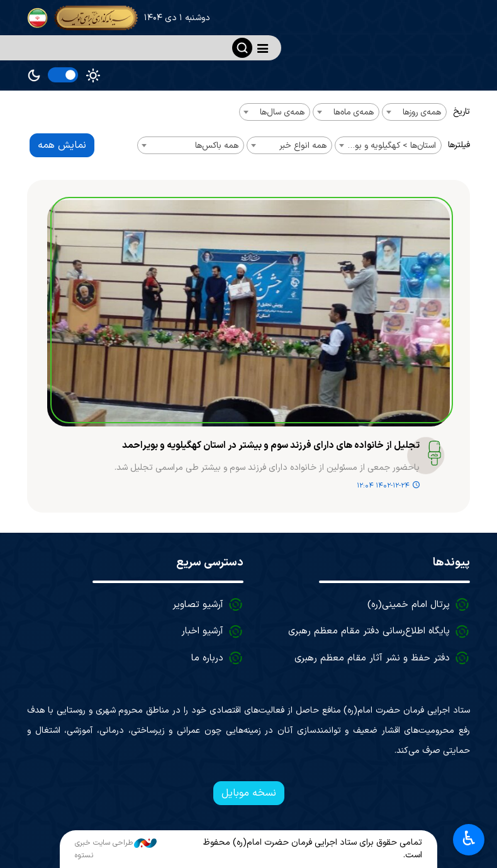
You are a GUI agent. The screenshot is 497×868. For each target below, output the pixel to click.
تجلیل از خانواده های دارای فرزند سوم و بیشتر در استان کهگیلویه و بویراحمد (271, 446)
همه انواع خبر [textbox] (303, 146)
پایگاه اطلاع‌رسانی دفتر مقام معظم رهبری (369, 631)
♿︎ (469, 838)
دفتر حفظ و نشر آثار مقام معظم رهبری (372, 658)
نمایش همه (62, 145)
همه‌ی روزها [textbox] (422, 112)
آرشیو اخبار (202, 631)
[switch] (63, 75)
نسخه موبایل (249, 793)
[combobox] (414, 112)
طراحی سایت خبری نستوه (116, 849)
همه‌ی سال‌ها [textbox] (282, 112)
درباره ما (207, 658)
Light (93, 75)
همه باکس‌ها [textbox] (217, 146)
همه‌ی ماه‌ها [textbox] (354, 112)
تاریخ (461, 112)
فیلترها (459, 145)
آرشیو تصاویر (198, 605)
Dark (34, 75)
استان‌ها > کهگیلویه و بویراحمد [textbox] (386, 146)
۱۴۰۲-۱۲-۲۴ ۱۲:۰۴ (383, 486)
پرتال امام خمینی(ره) (409, 605)
